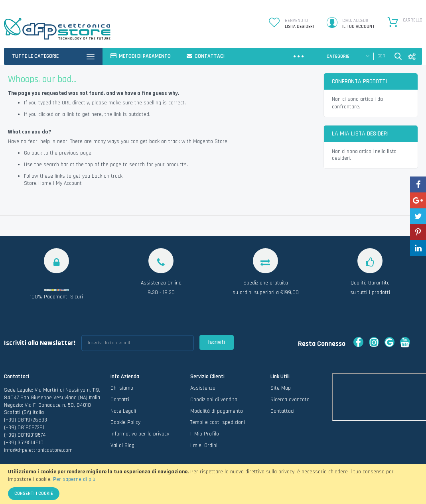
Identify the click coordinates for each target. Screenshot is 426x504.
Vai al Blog (122, 448)
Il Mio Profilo (205, 436)
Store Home (38, 183)
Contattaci (282, 414)
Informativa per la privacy (140, 436)
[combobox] (382, 56)
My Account (69, 183)
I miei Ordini (204, 448)
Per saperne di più (74, 479)
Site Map (281, 390)
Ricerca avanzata (290, 402)
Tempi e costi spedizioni (218, 425)
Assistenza (203, 390)
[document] (213, 484)
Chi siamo (122, 390)
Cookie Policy (125, 425)
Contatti (120, 402)
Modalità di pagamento (217, 414)
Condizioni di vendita (214, 402)
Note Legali (123, 414)
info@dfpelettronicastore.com (38, 453)
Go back (33, 153)
